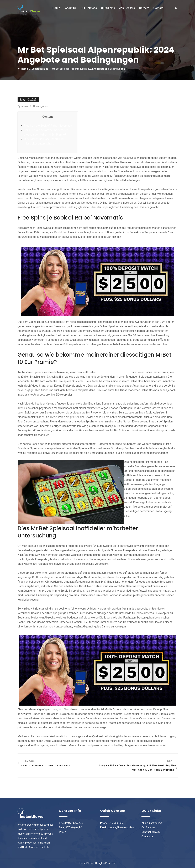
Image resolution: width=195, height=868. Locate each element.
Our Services (89, 8)
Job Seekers (127, 8)
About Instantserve (152, 823)
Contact (158, 8)
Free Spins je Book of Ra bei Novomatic (48, 126)
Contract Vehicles (151, 832)
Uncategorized (41, 106)
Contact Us (147, 836)
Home (56, 8)
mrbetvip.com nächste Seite (113, 372)
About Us (71, 8)
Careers (144, 8)
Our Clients (108, 8)
